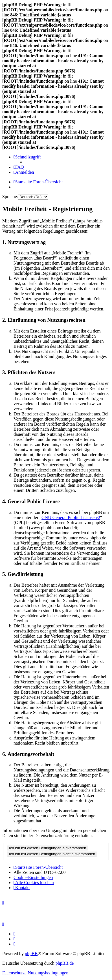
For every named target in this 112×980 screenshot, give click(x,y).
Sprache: (10, 197)
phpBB (31, 954)
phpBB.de (65, 963)
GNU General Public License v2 (71, 517)
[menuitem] (19, 167)
